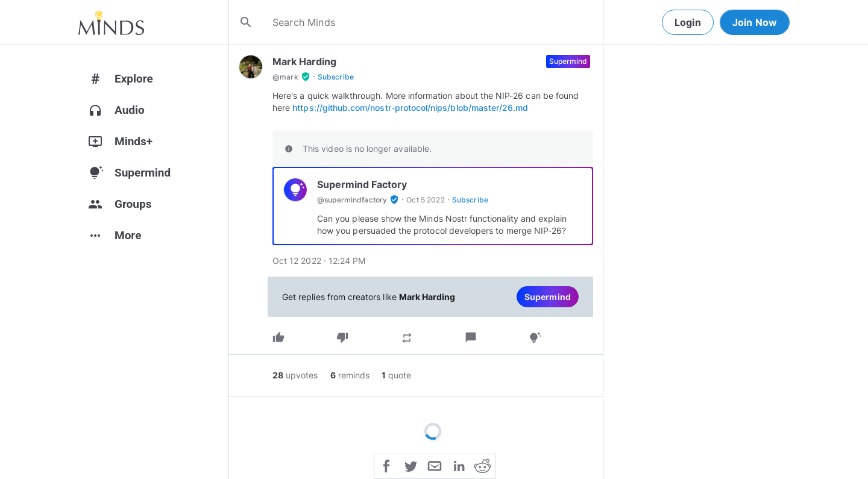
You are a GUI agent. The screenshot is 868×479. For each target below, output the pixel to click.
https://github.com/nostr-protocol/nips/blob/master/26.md (410, 108)
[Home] (111, 22)
